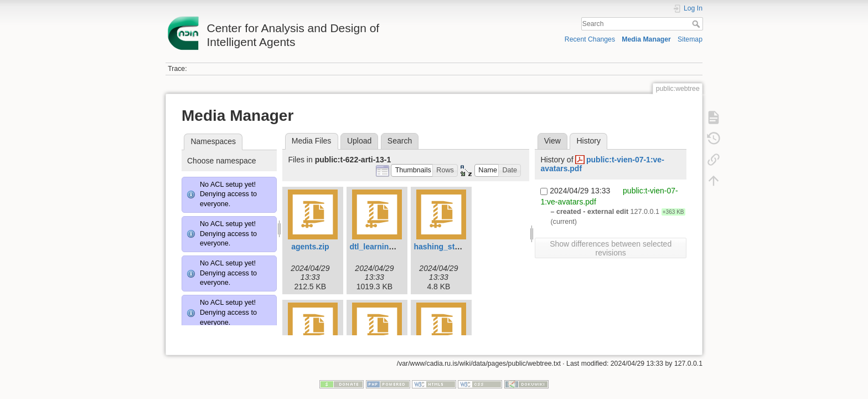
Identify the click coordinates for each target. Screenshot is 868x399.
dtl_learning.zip (378, 247)
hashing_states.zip (448, 247)
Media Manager (646, 39)
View (552, 141)
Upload (359, 141)
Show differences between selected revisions (611, 248)
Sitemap (690, 39)
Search (697, 24)
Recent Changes (590, 39)
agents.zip (310, 247)
